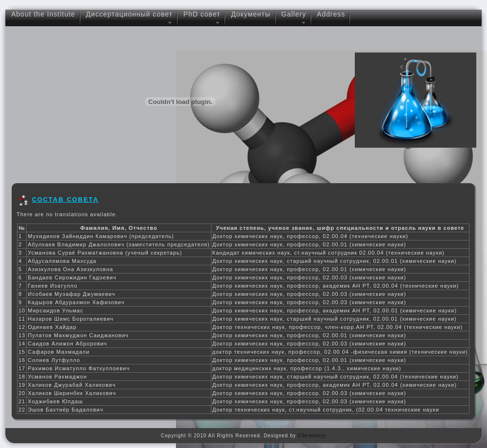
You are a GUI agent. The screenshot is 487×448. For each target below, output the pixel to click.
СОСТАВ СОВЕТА (66, 199)
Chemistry (312, 436)
